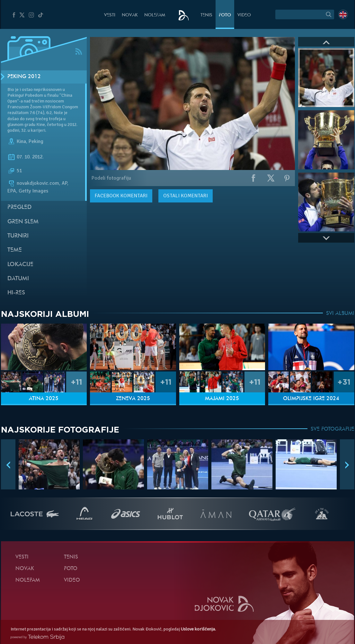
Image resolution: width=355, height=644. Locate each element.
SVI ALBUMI (340, 314)
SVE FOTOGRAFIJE (333, 429)
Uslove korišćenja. (198, 629)
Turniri (18, 236)
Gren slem (23, 222)
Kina (21, 141)
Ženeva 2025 (133, 399)
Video (244, 15)
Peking (36, 141)
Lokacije (20, 265)
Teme (15, 250)
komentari (121, 196)
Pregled (19, 207)
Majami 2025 (222, 399)
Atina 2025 (44, 399)
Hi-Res (16, 293)
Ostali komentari (186, 196)
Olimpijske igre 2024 (311, 399)
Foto (225, 15)
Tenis (206, 15)
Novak (130, 15)
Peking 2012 (24, 77)
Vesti (110, 15)
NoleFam (155, 15)
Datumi (18, 279)
